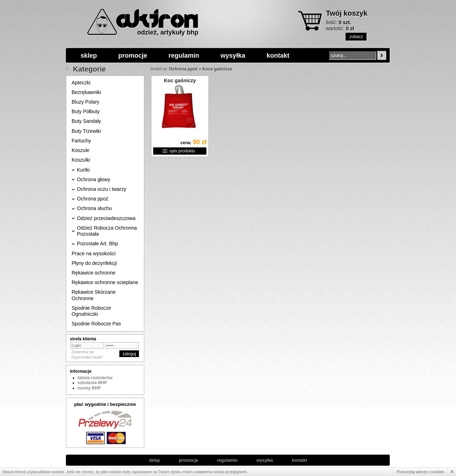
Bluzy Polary (85, 102)
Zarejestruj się (82, 352)
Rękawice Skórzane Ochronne (94, 295)
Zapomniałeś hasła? (87, 357)
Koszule (81, 150)
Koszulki (81, 160)
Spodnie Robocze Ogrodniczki (91, 311)
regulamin (184, 56)
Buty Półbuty (86, 111)
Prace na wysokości (94, 253)
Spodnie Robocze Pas (96, 324)
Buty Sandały (86, 121)
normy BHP (89, 388)
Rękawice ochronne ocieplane (105, 282)
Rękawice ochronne (94, 273)
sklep (89, 56)
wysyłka (233, 56)
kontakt (278, 56)
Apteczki (81, 83)
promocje (133, 56)
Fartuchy (81, 141)
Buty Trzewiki (86, 131)
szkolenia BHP (92, 383)
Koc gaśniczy (180, 80)
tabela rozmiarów (95, 378)
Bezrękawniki (86, 92)
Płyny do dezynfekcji (94, 263)
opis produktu (182, 151)
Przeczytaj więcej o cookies (420, 472)
